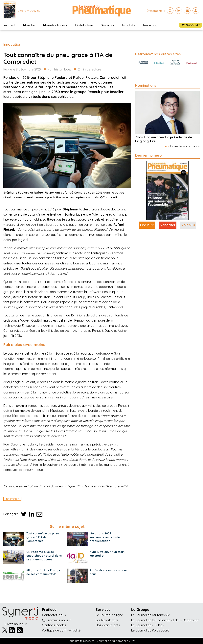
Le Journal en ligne (109, 615)
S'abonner (168, 225)
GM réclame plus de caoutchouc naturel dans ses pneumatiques (44, 556)
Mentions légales (54, 625)
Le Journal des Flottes (147, 625)
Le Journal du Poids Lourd (150, 630)
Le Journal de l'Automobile (151, 615)
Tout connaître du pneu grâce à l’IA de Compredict (43, 537)
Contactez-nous (54, 615)
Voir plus (188, 225)
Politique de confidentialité (61, 630)
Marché (29, 25)
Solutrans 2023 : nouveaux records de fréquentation (105, 537)
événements (154, 11)
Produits (129, 25)
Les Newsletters (107, 620)
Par (60, 69)
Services (108, 25)
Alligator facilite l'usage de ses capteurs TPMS (43, 572)
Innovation (151, 25)
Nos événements (108, 625)
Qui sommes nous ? (56, 620)
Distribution (84, 25)
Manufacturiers (55, 25)
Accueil (10, 25)
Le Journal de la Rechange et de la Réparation (165, 620)
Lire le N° (147, 225)
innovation (12, 499)
